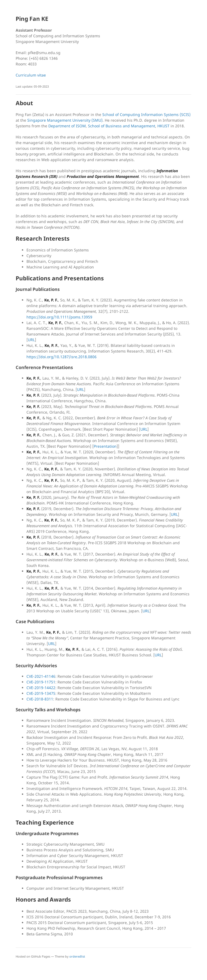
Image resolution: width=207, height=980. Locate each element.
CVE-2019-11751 (41, 682)
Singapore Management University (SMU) (65, 120)
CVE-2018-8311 (40, 699)
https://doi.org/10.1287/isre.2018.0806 (62, 357)
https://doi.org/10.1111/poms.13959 (59, 317)
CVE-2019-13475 (41, 693)
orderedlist (77, 956)
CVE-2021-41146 (41, 676)
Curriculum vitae (31, 75)
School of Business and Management (122, 126)
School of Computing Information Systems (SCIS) (146, 114)
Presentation (105, 446)
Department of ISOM (67, 126)
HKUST (163, 126)
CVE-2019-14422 (41, 688)
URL (31, 340)
